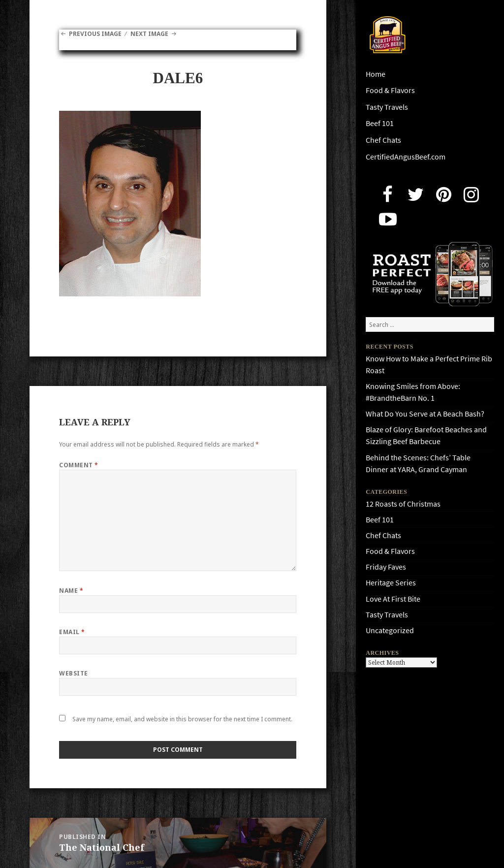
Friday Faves (386, 567)
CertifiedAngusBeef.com (406, 157)
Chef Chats (383, 140)
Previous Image (95, 34)
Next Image (149, 34)
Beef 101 (380, 123)
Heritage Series (391, 583)
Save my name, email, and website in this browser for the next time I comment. (182, 719)
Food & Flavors (390, 90)
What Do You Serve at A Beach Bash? (425, 414)
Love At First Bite (393, 599)
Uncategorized (390, 630)
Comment (79, 465)
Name (71, 591)
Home (376, 74)
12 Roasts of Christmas (403, 504)
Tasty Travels (387, 107)
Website (73, 673)
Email (72, 632)
